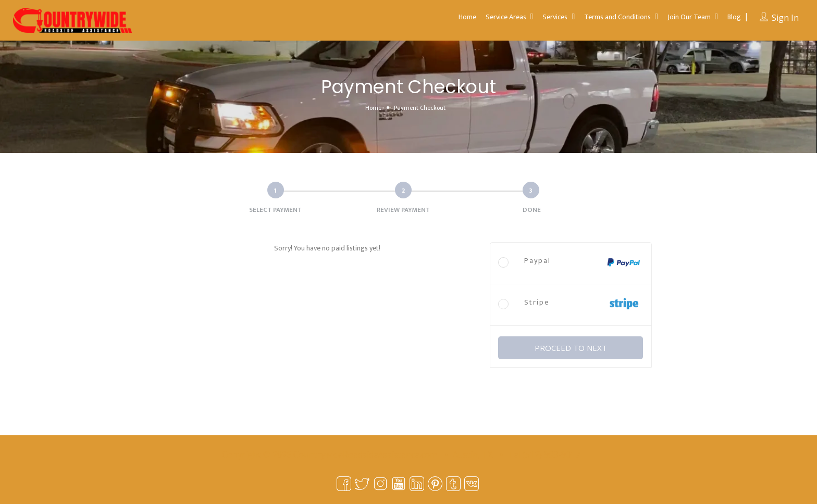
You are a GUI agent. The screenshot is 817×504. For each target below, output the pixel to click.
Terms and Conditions (617, 17)
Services (555, 17)
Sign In (785, 18)
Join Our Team (689, 17)
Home (467, 17)
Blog (734, 17)
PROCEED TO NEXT (571, 348)
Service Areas (506, 17)
